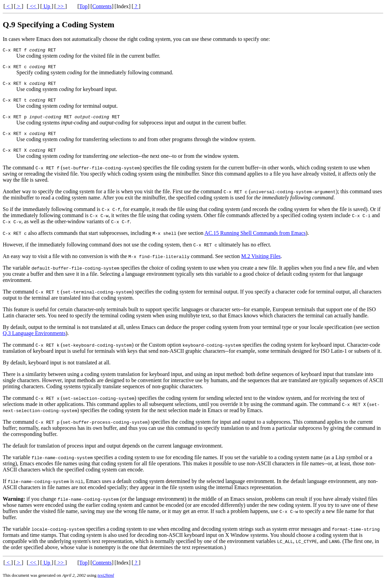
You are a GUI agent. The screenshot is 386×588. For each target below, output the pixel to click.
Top (83, 6)
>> (61, 6)
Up (47, 6)
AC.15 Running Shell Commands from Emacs (255, 240)
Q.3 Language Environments (34, 340)
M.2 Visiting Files (261, 263)
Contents (102, 6)
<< (33, 6)
